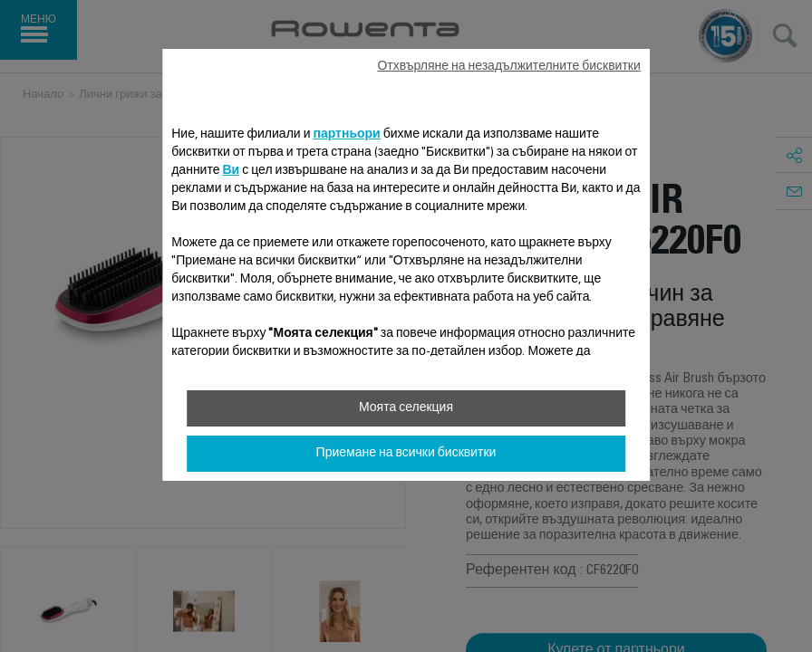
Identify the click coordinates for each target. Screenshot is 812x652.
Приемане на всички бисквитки (406, 454)
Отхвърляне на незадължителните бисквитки (508, 67)
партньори (346, 135)
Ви (231, 171)
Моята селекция (406, 408)
